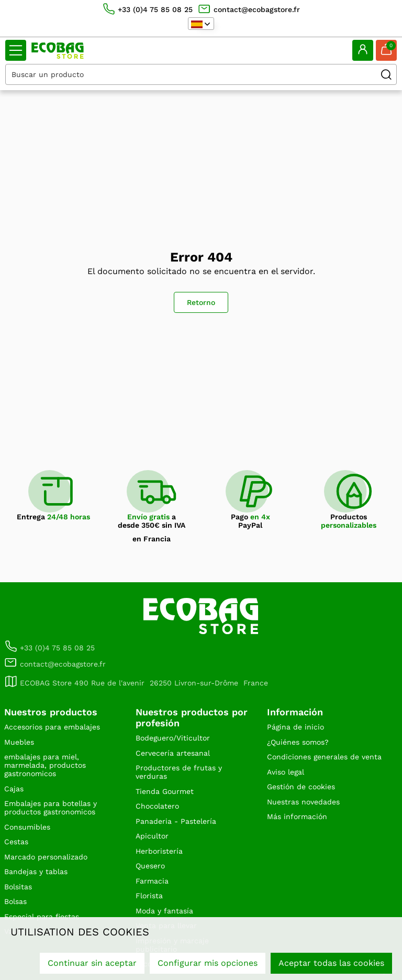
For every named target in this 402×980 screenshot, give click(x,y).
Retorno (201, 302)
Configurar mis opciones (208, 963)
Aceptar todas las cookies (331, 963)
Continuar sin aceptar (92, 963)
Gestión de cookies (301, 787)
